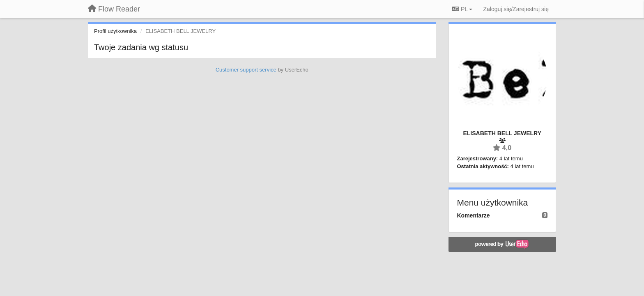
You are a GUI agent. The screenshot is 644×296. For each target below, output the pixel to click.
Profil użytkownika (115, 31)
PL (462, 9)
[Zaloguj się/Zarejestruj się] (516, 9)
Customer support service (246, 70)
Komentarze (474, 215)
